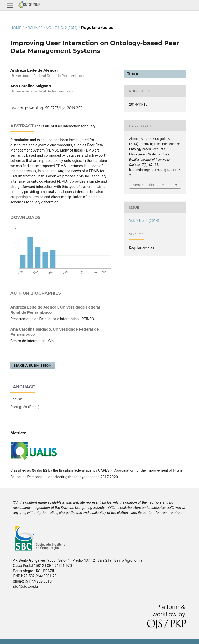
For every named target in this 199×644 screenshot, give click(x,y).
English (16, 399)
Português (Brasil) (25, 407)
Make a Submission (33, 365)
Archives (34, 28)
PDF (135, 74)
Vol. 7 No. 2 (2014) (62, 28)
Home (16, 28)
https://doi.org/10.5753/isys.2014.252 (51, 108)
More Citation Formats (152, 185)
